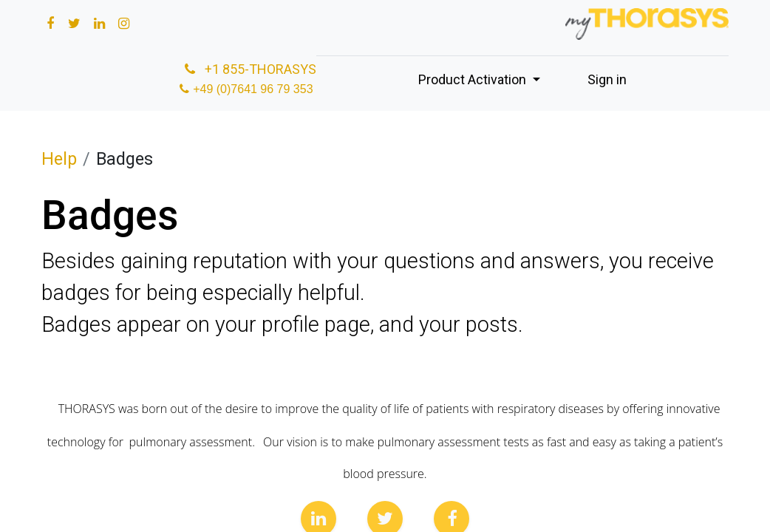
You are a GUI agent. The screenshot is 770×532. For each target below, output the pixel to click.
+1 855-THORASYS (249, 69)
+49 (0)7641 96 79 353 (255, 89)
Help (59, 159)
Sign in (607, 79)
